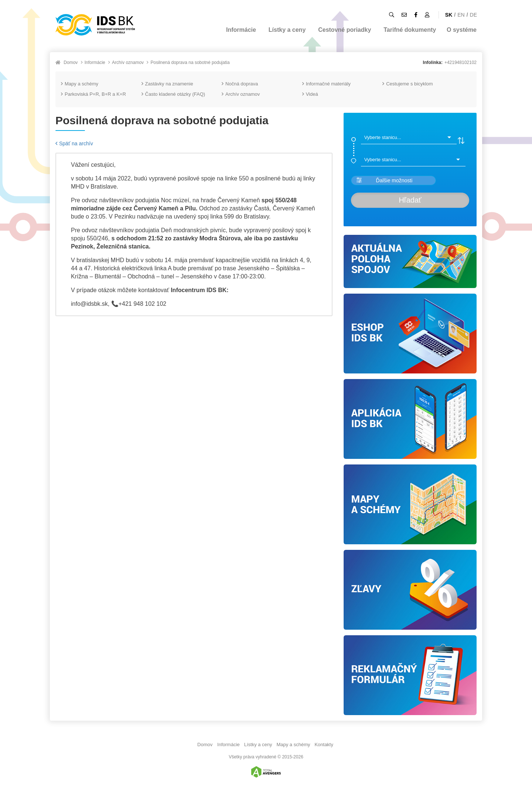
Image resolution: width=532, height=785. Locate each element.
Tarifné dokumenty (410, 30)
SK (449, 15)
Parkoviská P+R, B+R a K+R (93, 94)
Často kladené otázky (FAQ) (173, 94)
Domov (71, 62)
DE (473, 15)
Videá (310, 94)
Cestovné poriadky (345, 30)
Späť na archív (74, 143)
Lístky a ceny (287, 30)
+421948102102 (461, 62)
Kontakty (324, 745)
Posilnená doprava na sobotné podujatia (190, 62)
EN (461, 15)
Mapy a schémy (80, 84)
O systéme (462, 30)
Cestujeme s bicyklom (407, 84)
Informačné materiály (326, 84)
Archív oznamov (128, 62)
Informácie (241, 30)
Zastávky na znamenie (167, 84)
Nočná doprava (240, 84)
